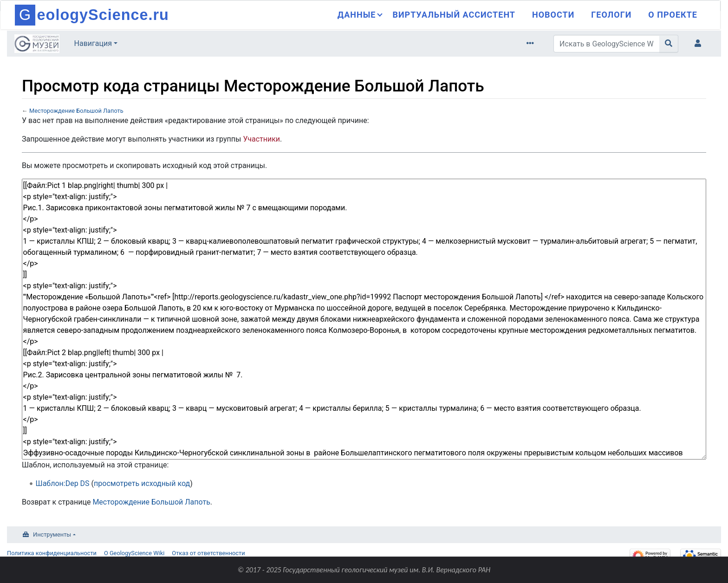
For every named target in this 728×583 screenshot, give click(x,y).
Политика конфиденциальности (52, 553)
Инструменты (52, 534)
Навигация (93, 43)
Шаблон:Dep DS (63, 483)
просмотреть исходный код (142, 483)
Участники (261, 139)
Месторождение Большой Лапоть (76, 111)
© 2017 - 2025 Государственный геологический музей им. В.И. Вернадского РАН (364, 570)
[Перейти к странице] (669, 44)
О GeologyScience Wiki (134, 553)
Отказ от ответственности (208, 553)
